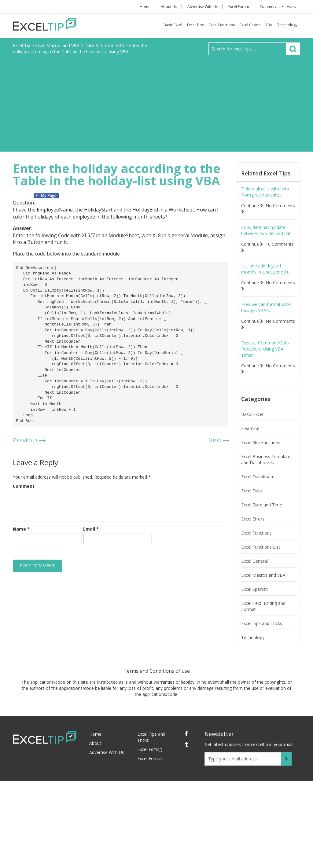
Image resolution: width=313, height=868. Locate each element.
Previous (25, 440)
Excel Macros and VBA (263, 575)
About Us (169, 7)
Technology (287, 25)
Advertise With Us (203, 7)
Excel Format (150, 758)
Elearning (250, 428)
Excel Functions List (261, 547)
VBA (269, 25)
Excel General (254, 561)
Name (21, 529)
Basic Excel (173, 25)
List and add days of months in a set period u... (267, 269)
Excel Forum (239, 7)
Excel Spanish (254, 589)
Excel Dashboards (259, 477)
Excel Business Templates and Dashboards (267, 460)
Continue (252, 206)
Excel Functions (222, 25)
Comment (24, 486)
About (95, 743)
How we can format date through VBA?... (266, 307)
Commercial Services (278, 7)
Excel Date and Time (262, 505)
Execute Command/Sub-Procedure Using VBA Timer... (265, 349)
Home (145, 7)
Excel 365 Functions (261, 442)
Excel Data (252, 491)
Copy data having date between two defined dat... (267, 230)
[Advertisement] (156, 101)
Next (215, 440)
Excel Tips (195, 25)
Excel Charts (250, 25)
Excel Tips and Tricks (262, 623)
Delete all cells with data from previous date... (265, 192)
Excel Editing (149, 749)
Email (91, 529)
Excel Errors (253, 519)
